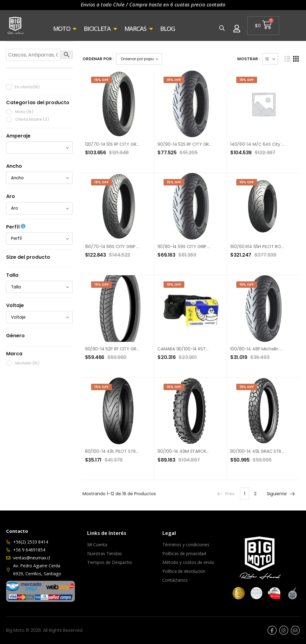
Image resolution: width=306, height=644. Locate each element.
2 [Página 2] (255, 494)
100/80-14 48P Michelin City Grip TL (267, 349)
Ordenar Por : (98, 59)
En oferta (27, 87)
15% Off (101, 80)
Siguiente (281, 494)
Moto (24, 112)
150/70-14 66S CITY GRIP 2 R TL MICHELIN (126, 247)
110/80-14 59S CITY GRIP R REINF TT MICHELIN (202, 247)
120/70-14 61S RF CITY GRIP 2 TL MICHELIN (126, 144)
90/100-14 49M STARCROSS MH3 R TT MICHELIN (205, 451)
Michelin (27, 363)
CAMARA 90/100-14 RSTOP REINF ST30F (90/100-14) (210, 349)
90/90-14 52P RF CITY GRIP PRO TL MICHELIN (129, 349)
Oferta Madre (32, 119)
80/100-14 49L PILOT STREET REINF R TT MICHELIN (134, 451)
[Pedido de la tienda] (139, 59)
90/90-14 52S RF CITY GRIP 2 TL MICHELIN (199, 144)
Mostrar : (249, 59)
